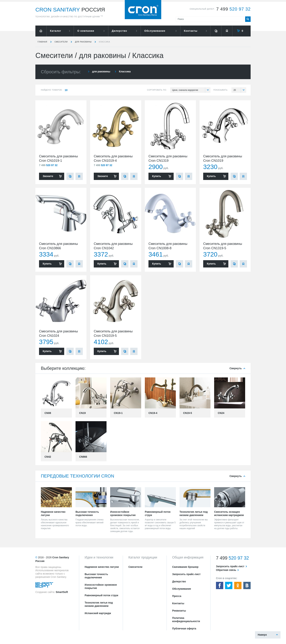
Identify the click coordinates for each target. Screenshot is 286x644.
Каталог (56, 31)
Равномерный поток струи (101, 595)
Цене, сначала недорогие (191, 90)
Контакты (191, 31)
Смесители (61, 42)
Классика (104, 42)
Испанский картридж (98, 613)
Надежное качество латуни (102, 567)
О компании (86, 31)
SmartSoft (62, 592)
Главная (42, 42)
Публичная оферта (184, 629)
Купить (157, 176)
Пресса (177, 596)
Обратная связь (226, 570)
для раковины (83, 42)
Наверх (262, 635)
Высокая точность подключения (96, 576)
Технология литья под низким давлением (99, 604)
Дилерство (119, 31)
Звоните (48, 176)
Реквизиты (179, 611)
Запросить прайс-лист (186, 574)
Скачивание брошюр (185, 567)
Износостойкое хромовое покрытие (101, 586)
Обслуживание (155, 31)
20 (240, 90)
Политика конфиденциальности (186, 620)
